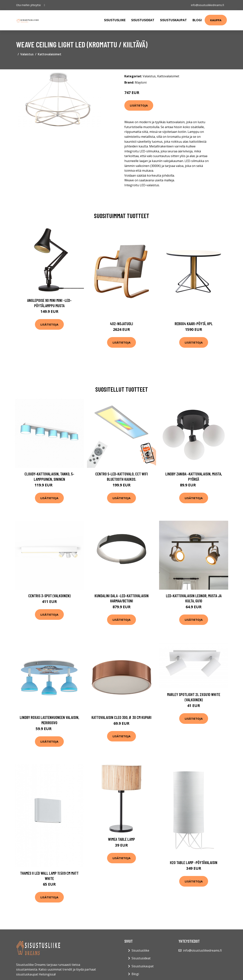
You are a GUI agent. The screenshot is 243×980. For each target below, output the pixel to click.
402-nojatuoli (121, 324)
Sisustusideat (143, 20)
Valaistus (27, 54)
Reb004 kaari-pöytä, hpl (194, 324)
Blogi (197, 20)
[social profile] (45, 5)
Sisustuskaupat (173, 20)
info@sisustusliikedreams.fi (207, 5)
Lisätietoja (139, 105)
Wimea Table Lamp (121, 839)
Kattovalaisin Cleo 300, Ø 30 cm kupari (121, 717)
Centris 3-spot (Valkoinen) (49, 596)
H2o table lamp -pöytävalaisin (194, 862)
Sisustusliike (115, 20)
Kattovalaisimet (50, 54)
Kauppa (216, 20)
